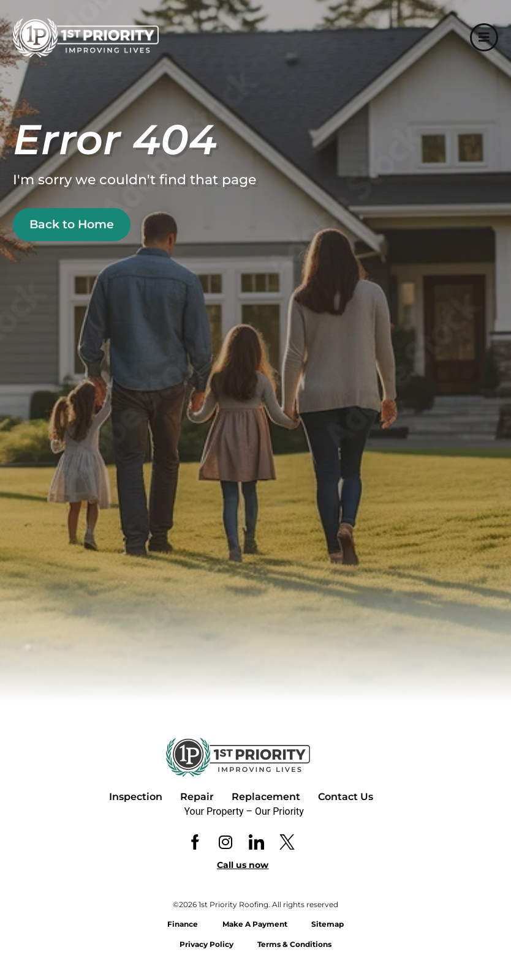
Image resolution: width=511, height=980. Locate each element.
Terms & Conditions (295, 944)
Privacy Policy (206, 944)
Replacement (266, 797)
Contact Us (346, 797)
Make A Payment (255, 924)
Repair (197, 797)
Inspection (136, 797)
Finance (183, 924)
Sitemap (328, 924)
